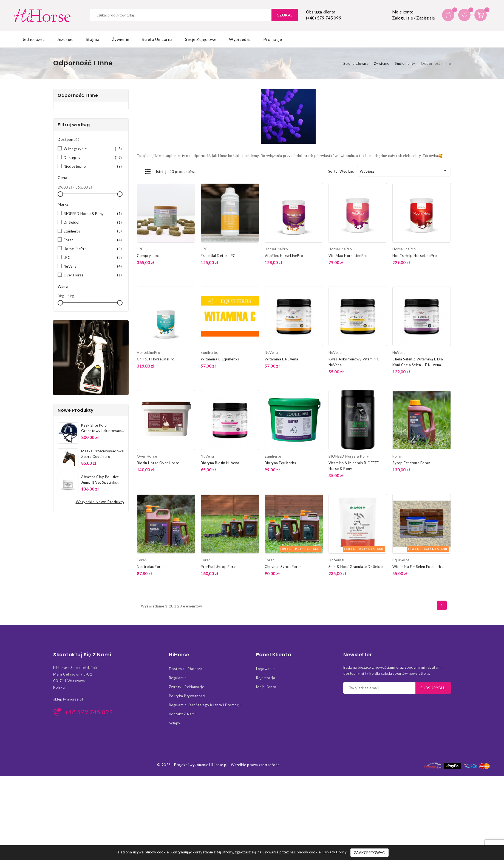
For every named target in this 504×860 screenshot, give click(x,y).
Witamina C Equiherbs (220, 359)
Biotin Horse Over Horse (158, 463)
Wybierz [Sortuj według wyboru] (404, 171)
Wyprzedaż (240, 39)
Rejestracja (266, 678)
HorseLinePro (93, 249)
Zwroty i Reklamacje (187, 687)
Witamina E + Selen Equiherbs (418, 567)
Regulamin (178, 678)
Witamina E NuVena (281, 359)
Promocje (273, 39)
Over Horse (93, 275)
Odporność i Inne (78, 95)
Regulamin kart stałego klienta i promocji (205, 705)
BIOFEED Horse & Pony (93, 214)
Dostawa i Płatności (186, 669)
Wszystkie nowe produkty (100, 502)
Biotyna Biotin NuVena (220, 463)
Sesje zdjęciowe (201, 39)
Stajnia (93, 39)
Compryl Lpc (148, 256)
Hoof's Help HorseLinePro (415, 256)
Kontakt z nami (182, 714)
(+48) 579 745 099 (324, 18)
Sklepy (175, 723)
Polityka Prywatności (187, 696)
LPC (93, 257)
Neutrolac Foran (151, 567)
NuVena (93, 266)
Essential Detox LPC (218, 256)
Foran (93, 240)
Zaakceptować (369, 853)
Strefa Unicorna (157, 39)
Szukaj (285, 15)
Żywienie (121, 39)
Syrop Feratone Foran (411, 463)
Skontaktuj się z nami (82, 655)
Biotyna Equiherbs (280, 463)
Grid (140, 171)
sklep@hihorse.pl (68, 699)
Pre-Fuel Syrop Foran (219, 567)
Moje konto (266, 687)
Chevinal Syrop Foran (283, 567)
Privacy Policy (335, 852)
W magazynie (93, 149)
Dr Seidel (93, 222)
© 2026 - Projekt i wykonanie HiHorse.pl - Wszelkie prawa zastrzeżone (218, 765)
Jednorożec (34, 39)
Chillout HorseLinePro (156, 359)
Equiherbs (93, 231)
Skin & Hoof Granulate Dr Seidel (356, 567)
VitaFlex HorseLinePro (284, 256)
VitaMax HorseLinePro (348, 256)
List (148, 171)
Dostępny (93, 158)
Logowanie (265, 669)
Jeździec (65, 39)
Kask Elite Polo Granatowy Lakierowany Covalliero (102, 431)
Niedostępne (93, 166)
